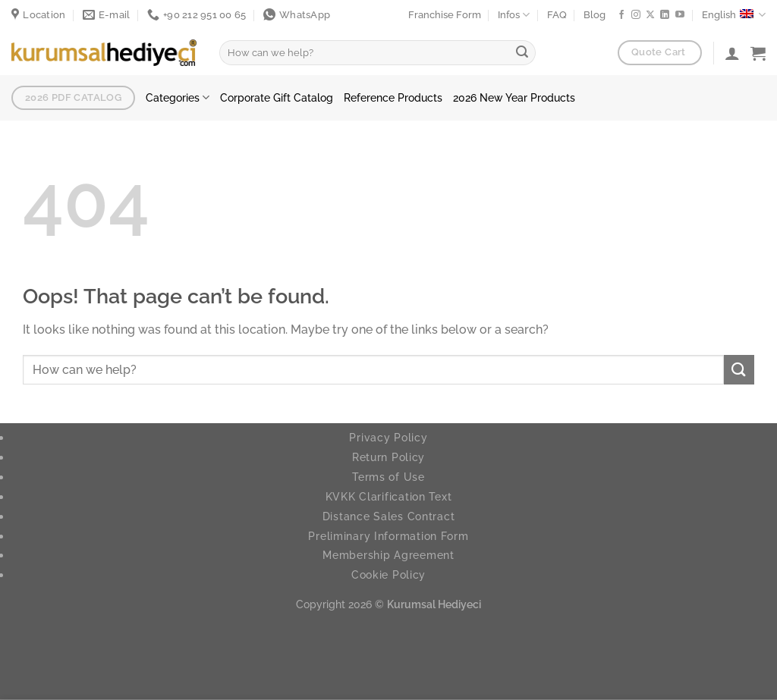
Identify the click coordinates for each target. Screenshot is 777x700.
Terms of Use (388, 477)
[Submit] (522, 53)
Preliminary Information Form (388, 536)
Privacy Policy (388, 437)
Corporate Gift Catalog (277, 97)
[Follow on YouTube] (680, 15)
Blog (595, 15)
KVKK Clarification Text (389, 496)
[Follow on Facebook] (621, 15)
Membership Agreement (388, 555)
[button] (758, 53)
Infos (514, 15)
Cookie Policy (388, 574)
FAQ (557, 15)
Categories (178, 97)
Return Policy (388, 457)
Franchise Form (445, 15)
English (734, 15)
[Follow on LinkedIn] (665, 15)
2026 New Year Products (514, 97)
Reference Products (393, 97)
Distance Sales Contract (389, 516)
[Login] (732, 53)
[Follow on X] (650, 15)
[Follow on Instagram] (636, 15)
